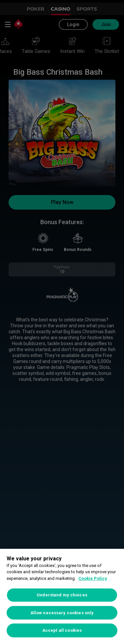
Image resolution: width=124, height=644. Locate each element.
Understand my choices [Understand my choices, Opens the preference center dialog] (62, 595)
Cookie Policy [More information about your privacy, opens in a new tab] (93, 578)
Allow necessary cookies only (62, 613)
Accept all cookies (62, 630)
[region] (62, 596)
